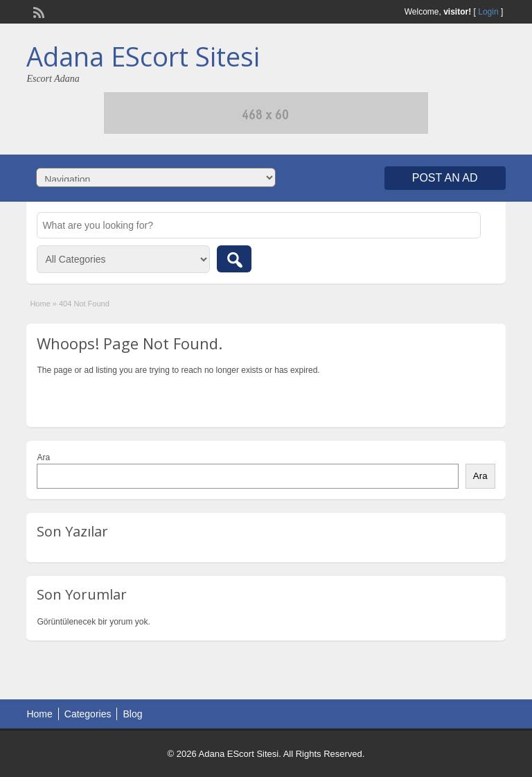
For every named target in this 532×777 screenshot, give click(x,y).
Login (488, 12)
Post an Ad (445, 178)
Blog (132, 714)
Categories (88, 714)
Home (40, 304)
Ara (43, 457)
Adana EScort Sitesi (143, 56)
